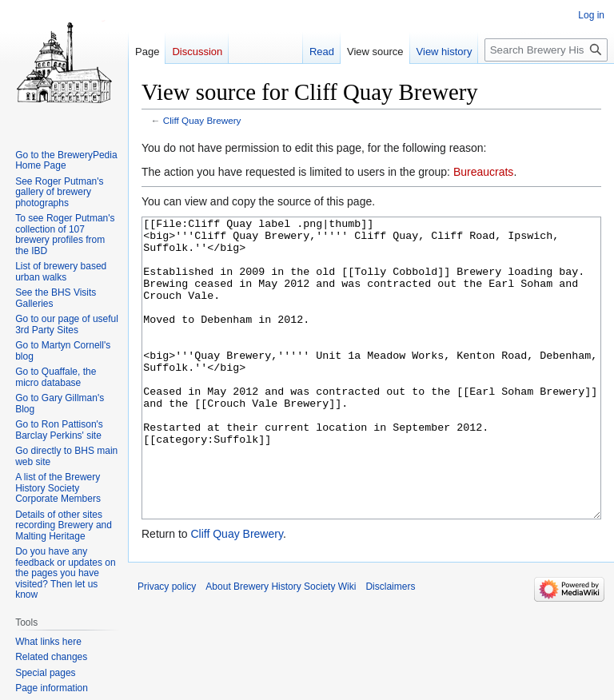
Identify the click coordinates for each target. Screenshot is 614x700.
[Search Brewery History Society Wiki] (546, 50)
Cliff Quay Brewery (202, 120)
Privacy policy (167, 646)
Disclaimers (390, 646)
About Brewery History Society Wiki (281, 646)
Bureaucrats (483, 172)
